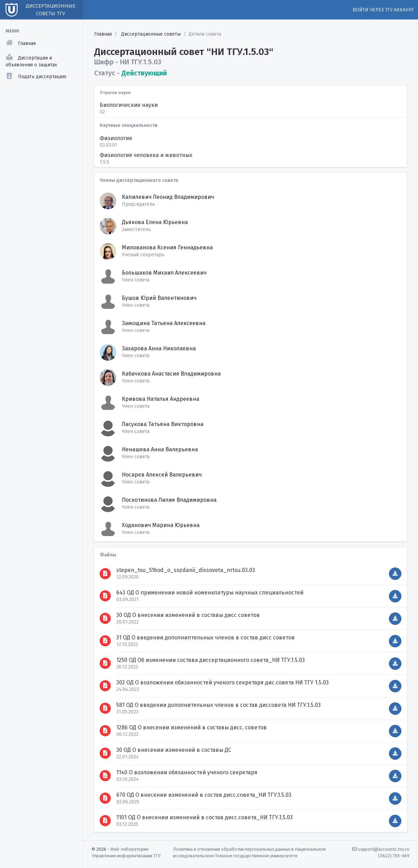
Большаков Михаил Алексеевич (164, 273)
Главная (103, 34)
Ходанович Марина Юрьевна (161, 525)
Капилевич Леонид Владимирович (168, 197)
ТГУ (157, 856)
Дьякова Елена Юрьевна (155, 222)
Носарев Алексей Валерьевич (162, 475)
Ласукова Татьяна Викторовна (163, 424)
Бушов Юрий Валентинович (159, 298)
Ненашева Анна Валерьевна (160, 449)
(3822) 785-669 (394, 856)
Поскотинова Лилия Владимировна (169, 500)
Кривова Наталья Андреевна (161, 399)
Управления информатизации (122, 856)
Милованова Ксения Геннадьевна (167, 247)
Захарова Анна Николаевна (159, 348)
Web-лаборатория (129, 849)
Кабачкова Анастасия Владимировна (171, 374)
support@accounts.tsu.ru (381, 849)
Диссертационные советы (151, 34)
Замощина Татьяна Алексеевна (164, 323)
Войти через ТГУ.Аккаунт (383, 10)
